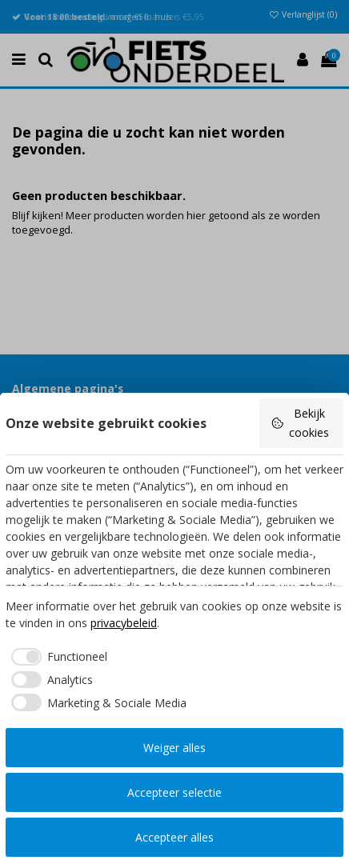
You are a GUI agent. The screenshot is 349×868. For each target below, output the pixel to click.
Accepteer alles (174, 837)
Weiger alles (174, 748)
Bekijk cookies (300, 423)
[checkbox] (56, 657)
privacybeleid (124, 623)
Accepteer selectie (174, 792)
